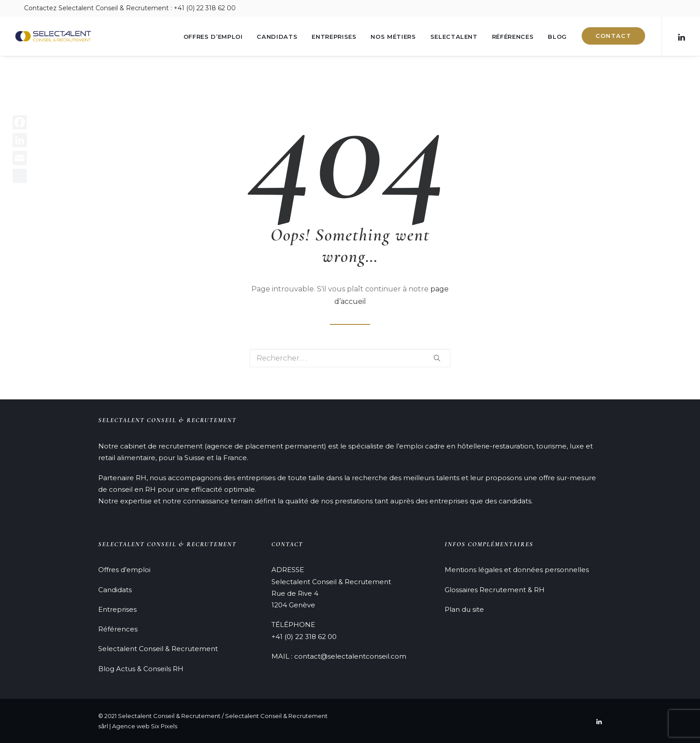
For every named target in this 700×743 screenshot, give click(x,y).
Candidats (277, 37)
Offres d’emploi (213, 37)
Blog (557, 37)
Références (513, 37)
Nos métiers (393, 37)
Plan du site (464, 609)
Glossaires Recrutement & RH (495, 590)
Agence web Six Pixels (145, 726)
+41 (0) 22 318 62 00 (304, 637)
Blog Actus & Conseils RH (141, 669)
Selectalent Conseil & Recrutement (158, 649)
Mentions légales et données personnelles (517, 570)
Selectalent (454, 37)
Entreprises (334, 37)
